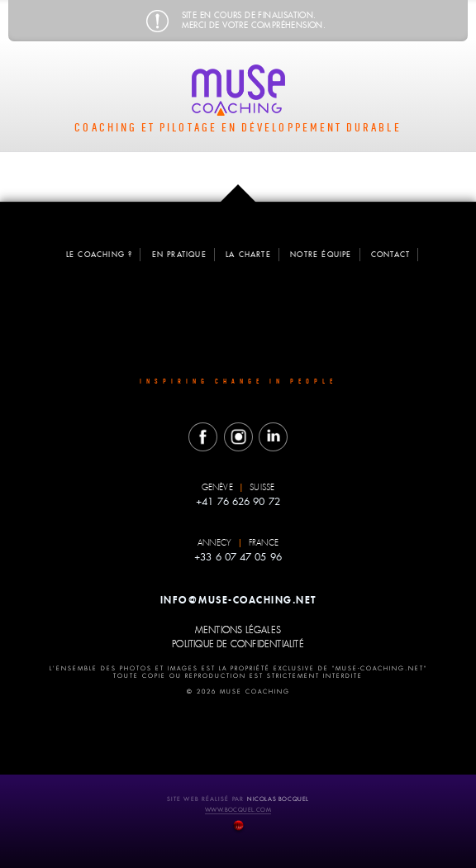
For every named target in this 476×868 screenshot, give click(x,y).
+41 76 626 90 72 (238, 501)
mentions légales (238, 629)
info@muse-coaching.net (238, 598)
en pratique (179, 255)
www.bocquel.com (238, 808)
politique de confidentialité (238, 643)
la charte (248, 255)
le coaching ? (100, 255)
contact (390, 255)
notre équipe (321, 255)
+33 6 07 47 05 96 (238, 556)
